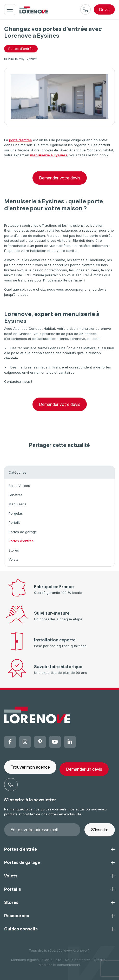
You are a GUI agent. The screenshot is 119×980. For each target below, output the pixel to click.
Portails (15, 522)
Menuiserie (18, 504)
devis (104, 10)
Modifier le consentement (59, 965)
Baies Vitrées (19, 486)
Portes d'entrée (21, 541)
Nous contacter (78, 960)
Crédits (100, 960)
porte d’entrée (21, 140)
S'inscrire (100, 830)
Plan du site (52, 960)
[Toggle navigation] (10, 10)
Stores (14, 550)
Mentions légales (25, 960)
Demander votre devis (60, 178)
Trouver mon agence (30, 767)
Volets (14, 559)
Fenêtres (16, 495)
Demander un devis (84, 769)
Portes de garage (23, 532)
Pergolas (16, 513)
